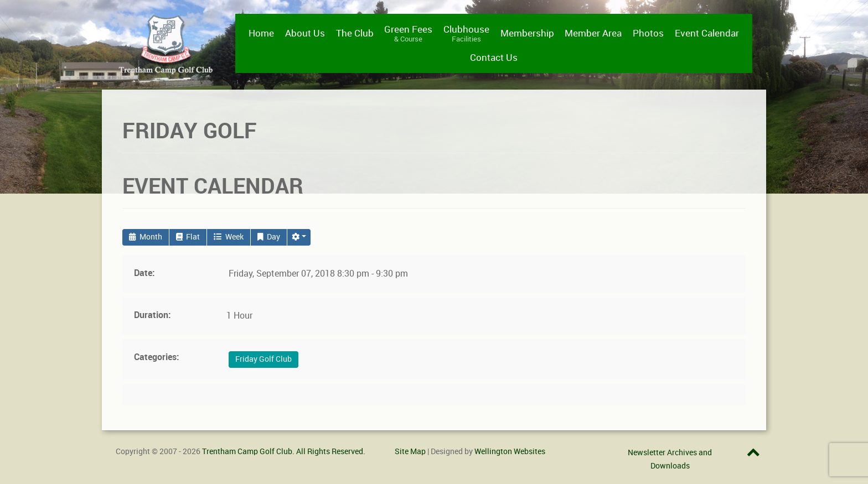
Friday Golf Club (263, 359)
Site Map (410, 451)
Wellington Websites (510, 451)
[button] (299, 237)
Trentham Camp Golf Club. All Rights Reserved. (284, 451)
